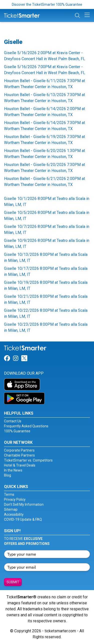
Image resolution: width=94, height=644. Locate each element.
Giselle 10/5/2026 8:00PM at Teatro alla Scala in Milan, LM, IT (47, 216)
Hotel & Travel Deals (20, 465)
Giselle (13, 42)
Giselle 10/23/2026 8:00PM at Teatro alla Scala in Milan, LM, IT (46, 327)
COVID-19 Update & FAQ (23, 519)
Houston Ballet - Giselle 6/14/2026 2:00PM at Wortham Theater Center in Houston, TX (44, 112)
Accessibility (14, 514)
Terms (9, 494)
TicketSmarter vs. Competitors (28, 460)
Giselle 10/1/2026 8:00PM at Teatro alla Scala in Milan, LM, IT (47, 202)
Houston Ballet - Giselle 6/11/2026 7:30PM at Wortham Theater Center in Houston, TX (44, 84)
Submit (13, 582)
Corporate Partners (19, 450)
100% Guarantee (17, 431)
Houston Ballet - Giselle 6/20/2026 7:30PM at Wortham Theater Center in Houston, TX (44, 168)
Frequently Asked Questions (26, 426)
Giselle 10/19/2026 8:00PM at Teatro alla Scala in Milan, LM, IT (46, 285)
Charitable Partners (19, 455)
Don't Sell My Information (24, 504)
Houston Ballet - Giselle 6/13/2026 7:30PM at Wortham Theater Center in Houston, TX (44, 98)
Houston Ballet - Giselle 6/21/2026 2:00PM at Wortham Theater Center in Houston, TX (44, 182)
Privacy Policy (15, 499)
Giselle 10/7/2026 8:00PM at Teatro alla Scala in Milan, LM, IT (47, 230)
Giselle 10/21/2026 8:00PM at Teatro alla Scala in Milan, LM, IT (46, 299)
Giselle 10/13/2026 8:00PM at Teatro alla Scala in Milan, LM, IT (46, 257)
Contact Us (13, 421)
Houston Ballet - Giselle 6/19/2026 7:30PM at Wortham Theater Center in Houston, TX (44, 140)
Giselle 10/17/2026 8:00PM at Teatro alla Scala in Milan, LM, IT (46, 271)
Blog (8, 475)
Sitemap (11, 509)
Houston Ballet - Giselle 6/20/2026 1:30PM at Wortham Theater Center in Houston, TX (44, 154)
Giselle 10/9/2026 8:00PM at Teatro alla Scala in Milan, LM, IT (47, 243)
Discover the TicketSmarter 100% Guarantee (47, 4)
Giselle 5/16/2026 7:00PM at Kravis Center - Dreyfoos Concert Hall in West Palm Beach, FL (45, 70)
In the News (13, 470)
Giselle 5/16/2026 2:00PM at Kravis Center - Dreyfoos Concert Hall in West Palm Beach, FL (45, 56)
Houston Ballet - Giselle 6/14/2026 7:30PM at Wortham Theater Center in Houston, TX (44, 126)
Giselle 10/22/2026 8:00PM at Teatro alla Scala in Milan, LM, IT (46, 313)
